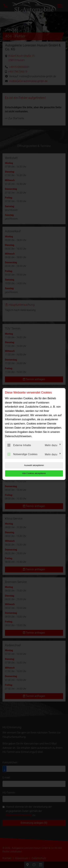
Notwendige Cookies (22, 454)
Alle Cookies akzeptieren (34, 473)
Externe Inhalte (19, 445)
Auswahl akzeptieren (34, 465)
